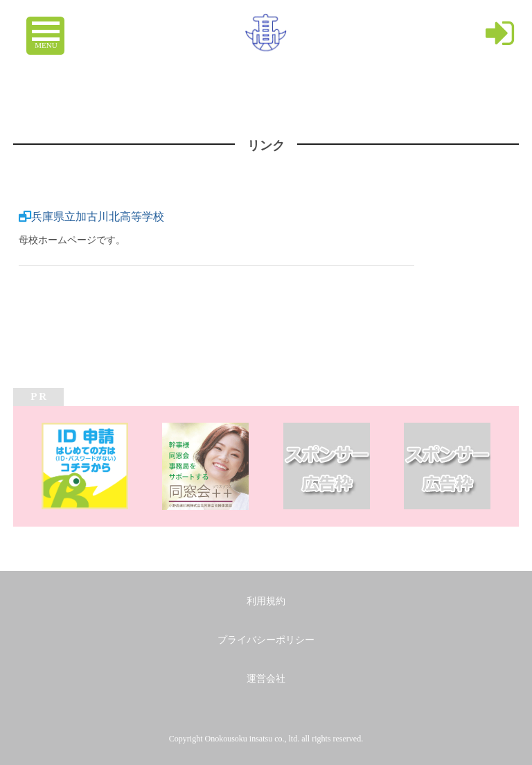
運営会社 (266, 679)
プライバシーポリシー (266, 640)
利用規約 (266, 601)
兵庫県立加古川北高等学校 (98, 217)
